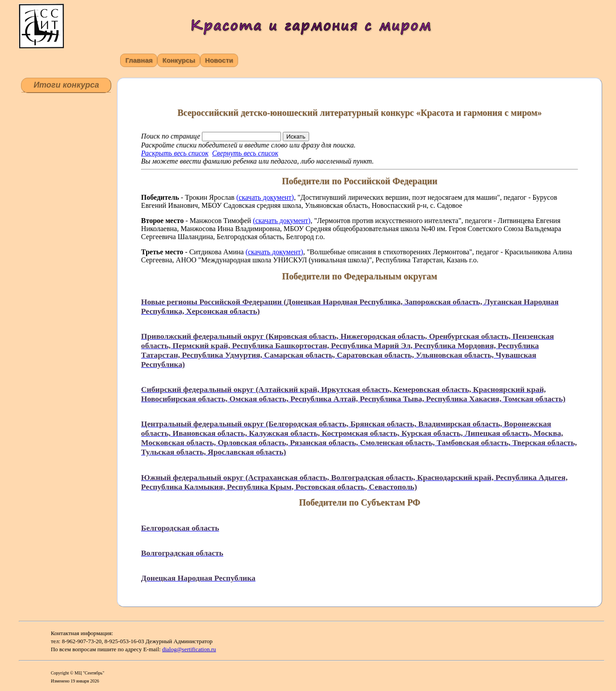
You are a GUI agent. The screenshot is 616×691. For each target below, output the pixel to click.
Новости (219, 60)
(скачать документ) (265, 197)
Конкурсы (178, 60)
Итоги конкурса (66, 85)
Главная (139, 60)
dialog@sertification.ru (189, 649)
